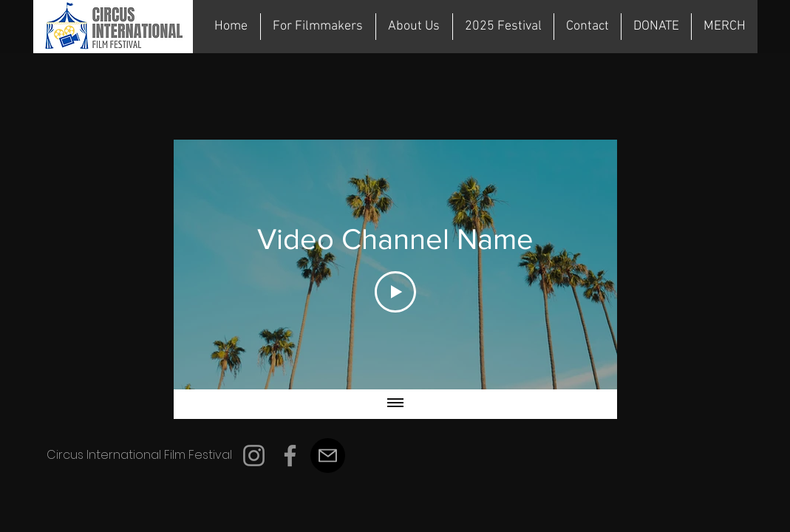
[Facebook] (290, 456)
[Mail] (328, 456)
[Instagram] (254, 456)
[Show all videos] (395, 404)
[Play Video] (395, 292)
